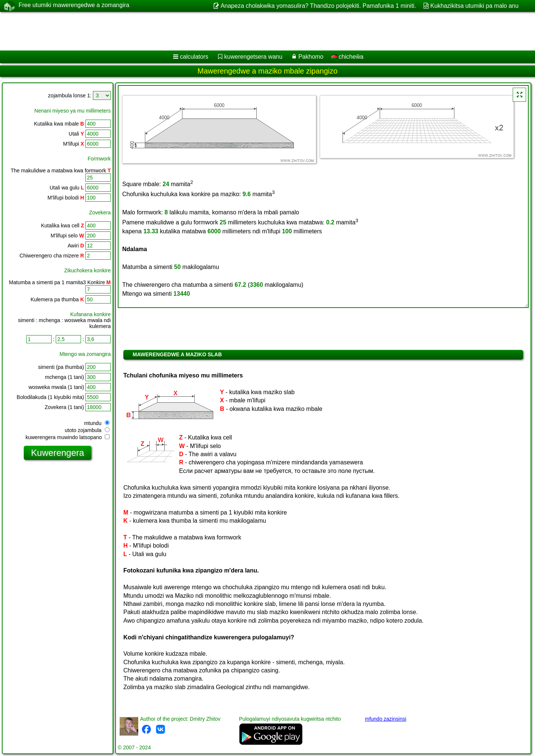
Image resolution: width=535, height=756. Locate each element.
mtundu (97, 423)
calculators (194, 57)
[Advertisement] (226, 31)
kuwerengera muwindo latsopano (68, 437)
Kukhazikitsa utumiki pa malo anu (474, 6)
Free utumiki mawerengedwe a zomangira (74, 6)
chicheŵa (347, 57)
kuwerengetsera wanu (254, 57)
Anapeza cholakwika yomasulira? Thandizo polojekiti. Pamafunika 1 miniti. (318, 6)
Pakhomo (311, 57)
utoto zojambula (87, 430)
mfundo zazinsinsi (385, 719)
